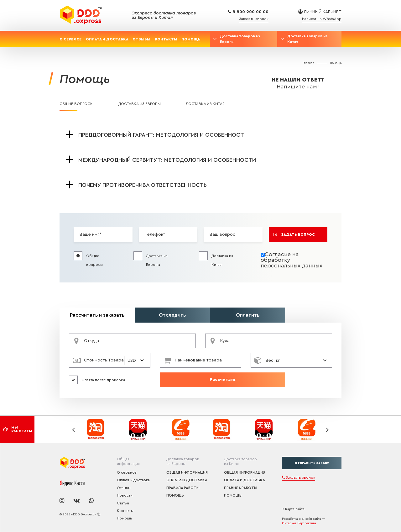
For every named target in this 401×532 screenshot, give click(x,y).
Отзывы (141, 39)
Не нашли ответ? (298, 83)
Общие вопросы (76, 104)
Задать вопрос (294, 235)
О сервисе (70, 39)
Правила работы (183, 488)
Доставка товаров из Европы (240, 39)
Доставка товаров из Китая (307, 39)
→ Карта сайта (293, 509)
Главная (308, 63)
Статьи (123, 503)
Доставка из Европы (140, 104)
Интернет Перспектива (299, 523)
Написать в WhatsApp (322, 19)
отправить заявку (312, 463)
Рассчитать (223, 380)
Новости (125, 495)
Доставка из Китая (205, 104)
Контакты (166, 39)
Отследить (172, 315)
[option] (96, 429)
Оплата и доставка (107, 39)
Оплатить (248, 315)
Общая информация (187, 472)
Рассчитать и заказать (97, 315)
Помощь (191, 39)
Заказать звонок (254, 19)
